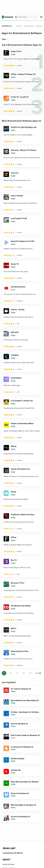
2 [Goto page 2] (11, 673)
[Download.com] (7, 17)
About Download (8, 864)
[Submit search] (16, 17)
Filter (5, 39)
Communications (29, 26)
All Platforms (7, 26)
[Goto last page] (38, 673)
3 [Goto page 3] (17, 673)
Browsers (19, 26)
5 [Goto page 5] (30, 673)
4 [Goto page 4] (24, 673)
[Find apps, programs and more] (26, 17)
